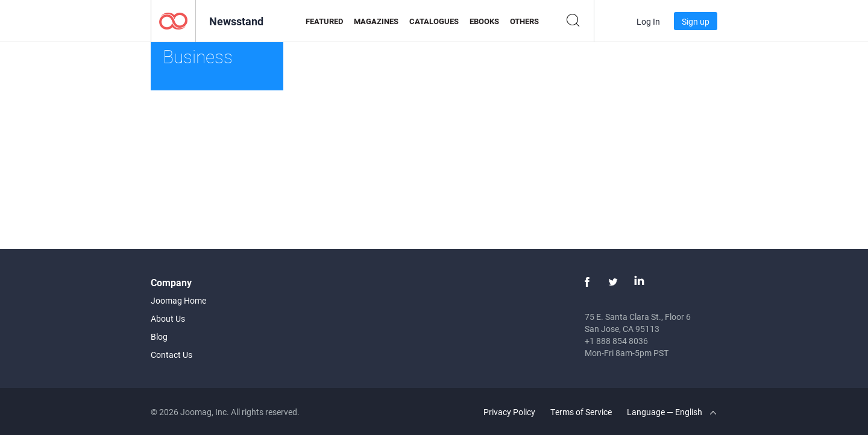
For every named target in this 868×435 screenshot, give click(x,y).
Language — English (671, 412)
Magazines (376, 21)
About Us (168, 318)
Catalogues (434, 21)
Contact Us (171, 355)
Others (524, 21)
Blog (159, 336)
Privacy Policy (509, 412)
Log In (648, 21)
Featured (324, 21)
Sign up (696, 21)
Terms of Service (581, 412)
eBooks (484, 21)
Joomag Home (178, 300)
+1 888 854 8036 (616, 341)
